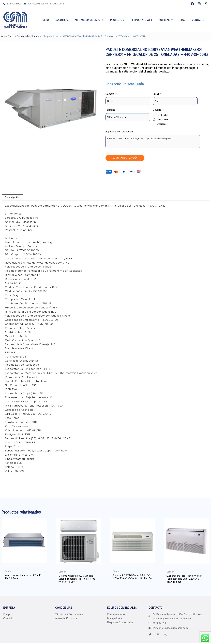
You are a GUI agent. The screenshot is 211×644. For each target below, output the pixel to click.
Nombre (111, 94)
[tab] (13, 197)
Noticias (166, 20)
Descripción (13, 197)
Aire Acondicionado (89, 20)
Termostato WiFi (141, 20)
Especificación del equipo (119, 132)
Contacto (198, 20)
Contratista (162, 119)
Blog (183, 20)
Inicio (45, 20)
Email (157, 94)
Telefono (112, 110)
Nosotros (62, 20)
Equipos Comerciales (19, 36)
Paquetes (37, 36)
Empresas (162, 124)
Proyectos (117, 20)
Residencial (162, 115)
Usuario (158, 110)
